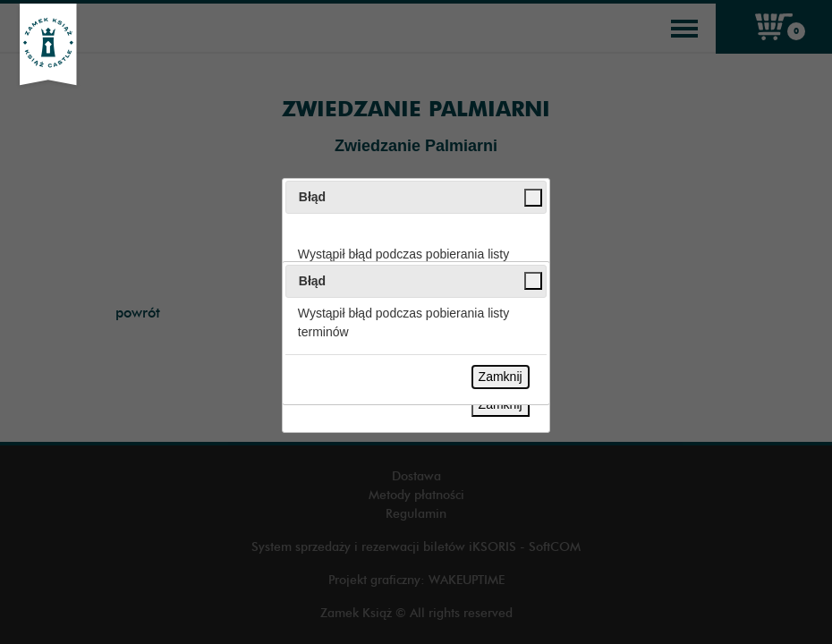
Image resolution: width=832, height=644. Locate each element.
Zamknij (501, 377)
